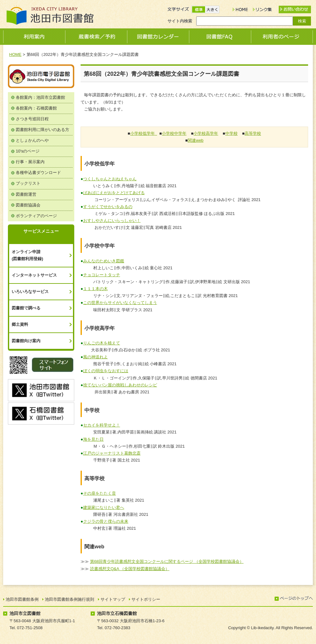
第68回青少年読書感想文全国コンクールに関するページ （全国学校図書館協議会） (167, 561)
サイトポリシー (146, 599)
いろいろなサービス (30, 292)
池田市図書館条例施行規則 (70, 599)
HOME (15, 54)
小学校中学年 (174, 133)
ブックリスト (28, 183)
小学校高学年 (206, 133)
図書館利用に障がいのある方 (43, 130)
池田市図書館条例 (22, 599)
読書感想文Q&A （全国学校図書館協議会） (130, 569)
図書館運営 (26, 194)
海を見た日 (93, 439)
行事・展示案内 (30, 162)
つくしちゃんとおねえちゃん (110, 179)
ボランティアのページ (36, 216)
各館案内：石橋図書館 (36, 108)
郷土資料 (20, 324)
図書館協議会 (28, 205)
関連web (196, 140)
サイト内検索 (180, 21)
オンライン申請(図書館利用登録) (27, 255)
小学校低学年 (143, 133)
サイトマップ (113, 599)
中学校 (231, 133)
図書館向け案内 (26, 341)
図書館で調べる (26, 308)
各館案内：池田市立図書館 (40, 97)
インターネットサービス (34, 275)
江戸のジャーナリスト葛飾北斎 (112, 453)
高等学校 (253, 133)
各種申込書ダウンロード (38, 173)
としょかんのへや (32, 140)
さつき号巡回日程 (32, 119)
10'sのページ (28, 151)
